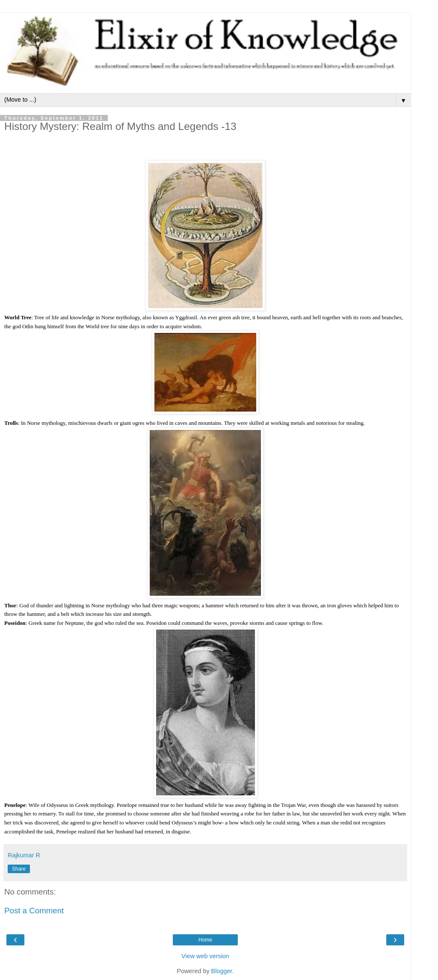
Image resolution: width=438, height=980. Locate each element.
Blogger (222, 971)
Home (205, 940)
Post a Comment (34, 911)
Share (19, 869)
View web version (205, 956)
